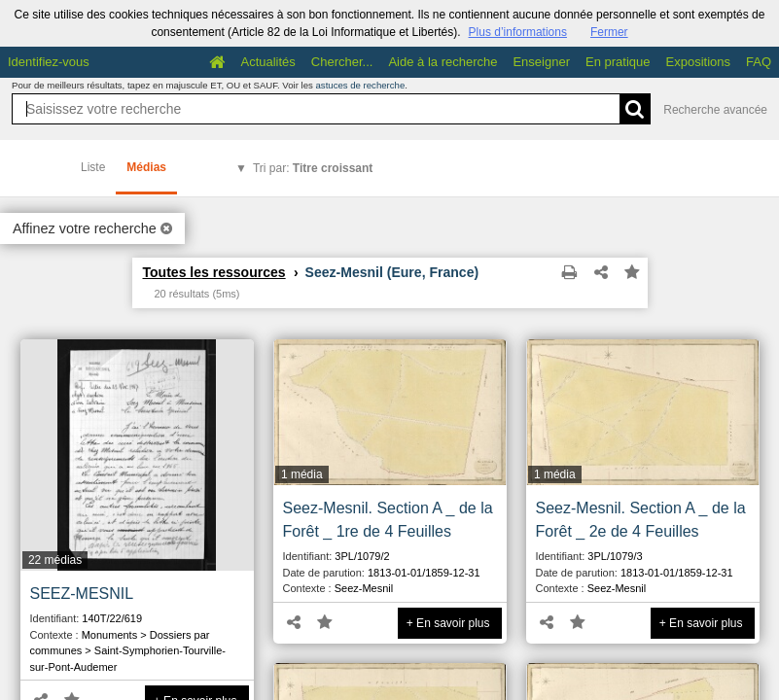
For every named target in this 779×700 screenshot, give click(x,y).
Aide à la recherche (443, 62)
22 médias (55, 560)
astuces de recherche (361, 85)
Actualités (267, 62)
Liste (93, 167)
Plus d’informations (518, 32)
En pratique (618, 62)
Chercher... (342, 62)
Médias (146, 167)
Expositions (698, 62)
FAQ (759, 62)
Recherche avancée (715, 110)
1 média (302, 474)
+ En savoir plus (448, 623)
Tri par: (313, 168)
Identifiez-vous (49, 62)
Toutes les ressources (214, 272)
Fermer (609, 32)
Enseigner (541, 62)
